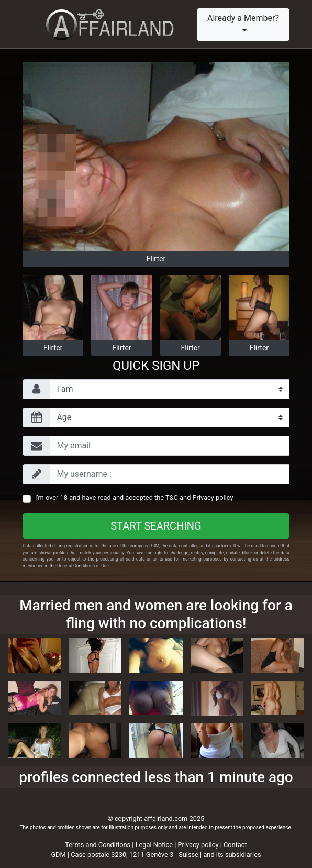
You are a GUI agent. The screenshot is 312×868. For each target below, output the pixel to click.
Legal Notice (155, 845)
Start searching (156, 526)
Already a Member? (243, 18)
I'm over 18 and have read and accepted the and (134, 497)
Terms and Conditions (98, 845)
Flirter (156, 259)
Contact (235, 845)
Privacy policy (213, 497)
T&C (172, 497)
